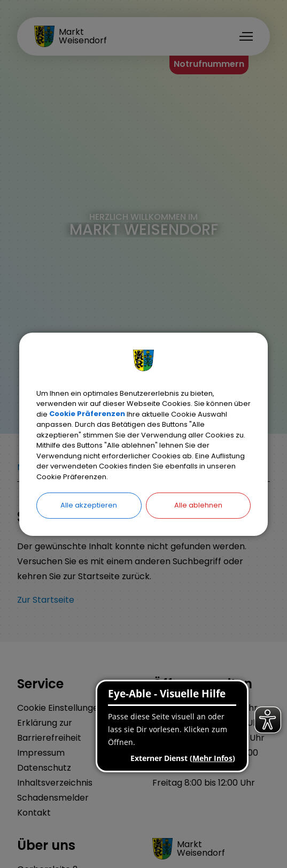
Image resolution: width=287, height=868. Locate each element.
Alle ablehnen (198, 505)
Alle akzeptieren (89, 505)
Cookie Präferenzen (87, 414)
